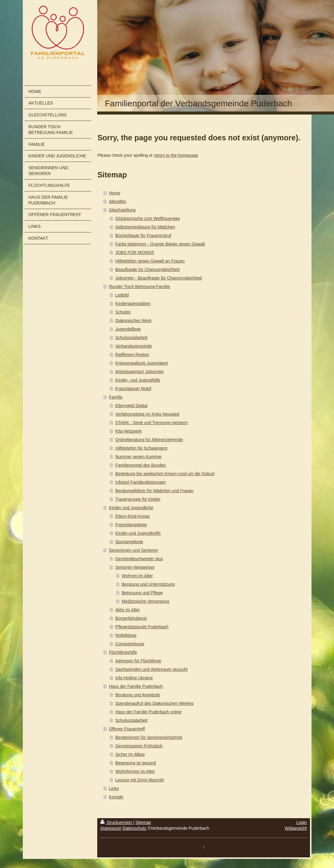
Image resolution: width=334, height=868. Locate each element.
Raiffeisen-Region (132, 355)
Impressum (111, 828)
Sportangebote (129, 542)
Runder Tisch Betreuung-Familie (139, 286)
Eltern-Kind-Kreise (133, 516)
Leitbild (122, 295)
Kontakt (116, 797)
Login (301, 822)
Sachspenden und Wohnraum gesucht (151, 669)
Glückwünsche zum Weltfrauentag (147, 218)
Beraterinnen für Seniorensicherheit (149, 737)
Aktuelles (117, 201)
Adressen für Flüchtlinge (138, 661)
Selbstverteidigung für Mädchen (145, 227)
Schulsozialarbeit (131, 338)
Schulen (123, 312)
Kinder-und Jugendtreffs (138, 533)
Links (114, 788)
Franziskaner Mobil (133, 389)
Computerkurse (130, 644)
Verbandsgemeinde (134, 346)
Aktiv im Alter (127, 610)
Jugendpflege (128, 329)
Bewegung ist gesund (136, 763)
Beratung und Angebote (138, 695)
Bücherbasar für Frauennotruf (143, 235)
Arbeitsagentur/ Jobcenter (139, 372)
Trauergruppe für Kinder (138, 499)
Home (114, 193)
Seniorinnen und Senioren (133, 550)
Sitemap (143, 822)
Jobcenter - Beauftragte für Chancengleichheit (159, 278)
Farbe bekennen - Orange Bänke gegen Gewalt (160, 244)
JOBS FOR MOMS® (135, 252)
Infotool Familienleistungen (141, 482)
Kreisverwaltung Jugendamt (141, 363)
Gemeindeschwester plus (139, 559)
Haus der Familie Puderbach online (148, 712)
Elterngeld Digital (131, 406)
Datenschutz (135, 828)
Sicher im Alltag (130, 754)
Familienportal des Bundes (140, 465)
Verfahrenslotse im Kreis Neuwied (147, 414)
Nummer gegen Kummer (138, 457)
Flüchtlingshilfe (123, 652)
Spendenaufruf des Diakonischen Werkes (154, 703)
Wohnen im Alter (137, 576)
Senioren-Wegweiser (135, 567)
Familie (116, 397)
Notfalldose (126, 635)
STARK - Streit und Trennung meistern (152, 423)
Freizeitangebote (131, 525)
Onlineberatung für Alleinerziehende (149, 440)
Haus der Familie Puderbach (136, 686)
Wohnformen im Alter (135, 771)
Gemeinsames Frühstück (139, 746)
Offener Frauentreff (127, 729)
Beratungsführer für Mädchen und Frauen (154, 491)
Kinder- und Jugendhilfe (138, 380)
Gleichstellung (122, 210)
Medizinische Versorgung (145, 601)
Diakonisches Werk (133, 321)
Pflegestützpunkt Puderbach (142, 627)
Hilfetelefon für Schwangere (141, 448)
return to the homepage (176, 155)
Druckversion (117, 822)
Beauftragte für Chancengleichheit (147, 269)
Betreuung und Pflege (142, 593)
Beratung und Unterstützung (148, 584)
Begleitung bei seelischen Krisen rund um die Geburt (165, 474)
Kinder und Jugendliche (131, 508)
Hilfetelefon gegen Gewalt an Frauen (150, 261)
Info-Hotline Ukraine (134, 678)
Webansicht (296, 828)
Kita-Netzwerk (128, 431)
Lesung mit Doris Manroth (139, 780)
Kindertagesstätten (133, 304)
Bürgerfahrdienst (131, 618)
